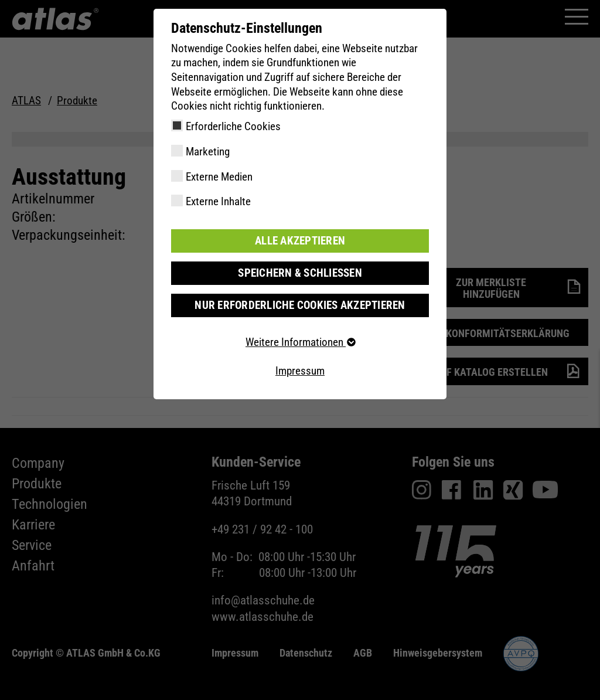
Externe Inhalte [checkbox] (218, 201)
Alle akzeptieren (300, 241)
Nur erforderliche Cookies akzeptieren (300, 305)
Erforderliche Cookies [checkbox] (233, 126)
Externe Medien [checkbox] (219, 177)
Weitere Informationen (300, 342)
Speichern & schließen (300, 273)
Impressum (300, 371)
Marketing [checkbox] (208, 152)
